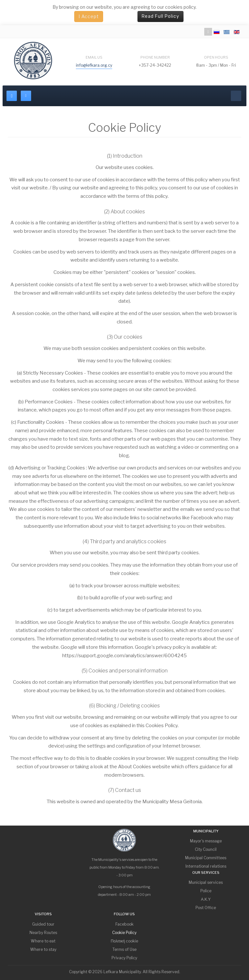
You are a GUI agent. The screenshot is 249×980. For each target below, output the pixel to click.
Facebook (124, 924)
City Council (206, 849)
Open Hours (216, 57)
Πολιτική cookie (125, 941)
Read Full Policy (160, 16)
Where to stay (43, 949)
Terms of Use (124, 949)
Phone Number (155, 57)
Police (206, 891)
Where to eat (43, 941)
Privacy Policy (124, 958)
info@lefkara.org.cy (94, 65)
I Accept (89, 16)
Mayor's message (206, 841)
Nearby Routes (43, 933)
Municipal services (206, 882)
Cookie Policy (124, 933)
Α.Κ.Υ (206, 899)
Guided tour (43, 924)
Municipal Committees (206, 858)
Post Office (206, 908)
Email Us (94, 57)
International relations (206, 866)
